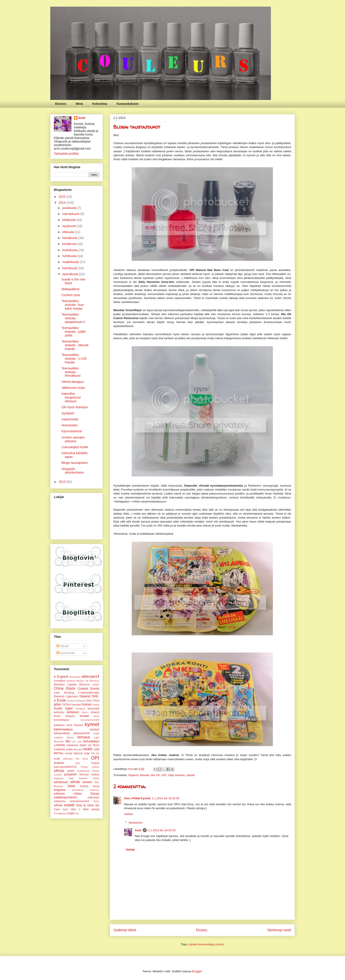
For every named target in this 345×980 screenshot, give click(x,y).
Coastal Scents (88, 688)
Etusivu (61, 104)
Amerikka (60, 681)
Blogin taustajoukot (75, 463)
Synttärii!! (68, 413)
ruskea (95, 775)
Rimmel (84, 775)
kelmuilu (59, 712)
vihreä (58, 805)
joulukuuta (70, 208)
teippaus (60, 790)
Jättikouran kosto (73, 388)
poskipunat (83, 771)
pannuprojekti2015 (65, 767)
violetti (69, 805)
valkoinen (93, 798)
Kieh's (85, 712)
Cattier (96, 685)
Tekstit (63, 646)
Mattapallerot (70, 289)
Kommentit (66, 653)
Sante (96, 778)
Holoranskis (70, 425)
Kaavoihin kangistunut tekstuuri (71, 397)
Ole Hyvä (82, 759)
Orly (78, 763)
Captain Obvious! (78, 685)
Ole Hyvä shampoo (75, 407)
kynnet (92, 724)
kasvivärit (94, 709)
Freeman (80, 701)
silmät (75, 782)
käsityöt (95, 730)
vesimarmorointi (79, 801)
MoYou (59, 753)
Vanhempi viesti (279, 930)
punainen (71, 774)
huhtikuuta (70, 256)
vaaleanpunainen (66, 797)
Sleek (72, 786)
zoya (71, 813)
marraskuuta (71, 214)
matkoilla (59, 749)
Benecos (94, 681)
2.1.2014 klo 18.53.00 (162, 830)
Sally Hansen (176, 775)
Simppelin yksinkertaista (73, 471)
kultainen (59, 725)
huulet (58, 708)
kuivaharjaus (62, 720)
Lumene (59, 745)
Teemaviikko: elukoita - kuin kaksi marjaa (73, 305)
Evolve (71, 701)
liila (68, 741)
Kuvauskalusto (127, 104)
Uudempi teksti (125, 930)
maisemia (72, 745)
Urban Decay (86, 794)
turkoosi (59, 794)
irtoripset (80, 709)
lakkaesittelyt (62, 733)
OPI (164, 775)
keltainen (73, 712)
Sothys (84, 786)
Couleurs (54, 12)
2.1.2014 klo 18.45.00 (166, 798)
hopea (96, 705)
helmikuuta (70, 268)
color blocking (64, 693)
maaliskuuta (71, 262)
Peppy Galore (90, 767)
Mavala (144, 775)
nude (57, 759)
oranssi (59, 763)
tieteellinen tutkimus (86, 790)
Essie (61, 700)
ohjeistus (68, 759)
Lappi (96, 733)
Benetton (59, 685)
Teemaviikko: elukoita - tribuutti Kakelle (75, 345)
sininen (87, 782)
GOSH (67, 705)
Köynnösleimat (72, 431)
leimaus (84, 737)
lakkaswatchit (82, 733)
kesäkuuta (70, 244)
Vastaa (128, 814)
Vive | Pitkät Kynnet (137, 798)
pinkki (71, 771)
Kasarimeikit (70, 419)
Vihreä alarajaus (73, 382)
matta (69, 749)
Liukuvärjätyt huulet (75, 447)
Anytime (71, 681)
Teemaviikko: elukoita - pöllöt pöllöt (74, 332)
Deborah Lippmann (66, 696)
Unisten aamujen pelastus (73, 439)
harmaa (76, 705)
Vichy (96, 801)
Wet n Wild (80, 809)
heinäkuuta (70, 238)
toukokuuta (70, 250)
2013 (63, 482)
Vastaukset (135, 822)
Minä (79, 104)
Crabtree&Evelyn (89, 693)
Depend (133, 775)
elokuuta (68, 232)
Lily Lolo (77, 741)
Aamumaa (75, 677)
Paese (95, 763)
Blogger (197, 971)
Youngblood (60, 813)
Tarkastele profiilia (66, 154)
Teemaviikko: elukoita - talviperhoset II (73, 318)
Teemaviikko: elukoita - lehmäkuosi (71, 372)
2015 (63, 197)
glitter (58, 704)
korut (97, 716)
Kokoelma (100, 104)
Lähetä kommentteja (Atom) (206, 944)
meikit (88, 749)
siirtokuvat (61, 782)
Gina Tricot (93, 701)
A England (61, 677)
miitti (96, 749)
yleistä (190, 775)
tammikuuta (71, 274)
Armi (138, 830)
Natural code (82, 753)
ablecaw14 (90, 676)
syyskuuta (69, 226)
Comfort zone (71, 295)
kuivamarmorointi (90, 720)
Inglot (69, 708)
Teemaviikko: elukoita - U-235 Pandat (74, 359)
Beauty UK (83, 681)
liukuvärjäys (91, 741)
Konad (84, 716)
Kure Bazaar (75, 725)
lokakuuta (69, 220)
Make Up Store (89, 745)
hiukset (86, 704)
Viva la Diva (85, 805)
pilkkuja (59, 771)
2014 (63, 203)
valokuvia (60, 801)
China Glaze (65, 688)
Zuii (77, 813)
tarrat (96, 786)
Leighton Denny (64, 737)
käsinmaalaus (63, 729)
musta (68, 753)
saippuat (58, 778)
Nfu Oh (155, 775)
